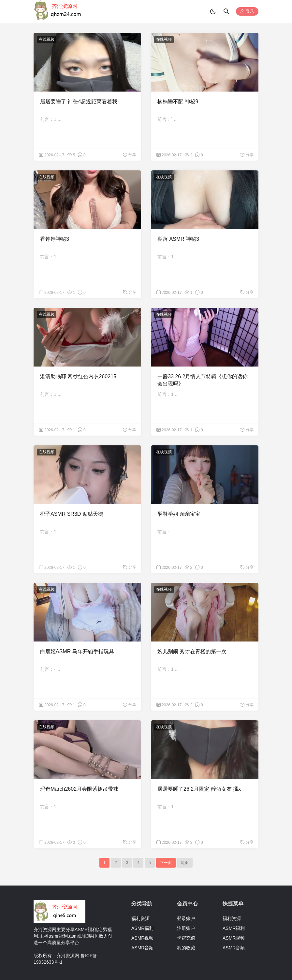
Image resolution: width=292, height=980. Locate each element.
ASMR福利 (142, 928)
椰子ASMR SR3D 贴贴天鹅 (72, 514)
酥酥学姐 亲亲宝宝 (179, 514)
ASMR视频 (142, 938)
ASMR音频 (142, 948)
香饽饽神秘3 (55, 239)
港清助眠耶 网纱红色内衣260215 (78, 376)
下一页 (166, 863)
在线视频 (47, 39)
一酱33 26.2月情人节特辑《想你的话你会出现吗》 (203, 380)
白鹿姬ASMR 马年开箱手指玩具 (77, 651)
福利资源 (140, 918)
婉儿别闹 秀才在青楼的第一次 (192, 651)
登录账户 (186, 918)
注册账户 (186, 928)
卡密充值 (186, 938)
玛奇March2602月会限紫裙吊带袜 (79, 789)
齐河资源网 (68, 956)
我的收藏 (186, 948)
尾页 (185, 863)
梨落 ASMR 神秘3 (178, 239)
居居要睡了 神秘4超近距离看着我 (79, 101)
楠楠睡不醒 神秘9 (178, 101)
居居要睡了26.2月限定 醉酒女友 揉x (199, 789)
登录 (247, 12)
